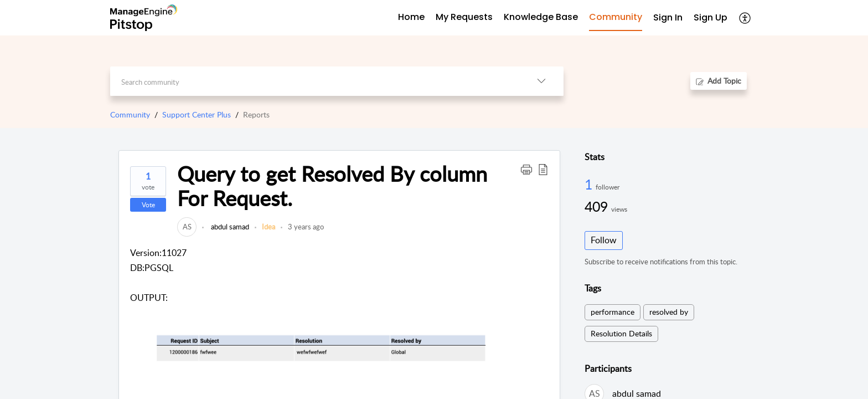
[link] (187, 227)
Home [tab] (411, 17)
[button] (526, 169)
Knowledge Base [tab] (541, 17)
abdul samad (229, 227)
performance (613, 312)
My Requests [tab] (464, 17)
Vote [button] (148, 205)
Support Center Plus (197, 114)
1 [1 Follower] (590, 184)
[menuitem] (668, 18)
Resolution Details (621, 333)
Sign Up (711, 17)
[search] (315, 81)
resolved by (669, 312)
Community (130, 114)
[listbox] (541, 81)
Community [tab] (616, 17)
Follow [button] (604, 240)
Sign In (668, 17)
